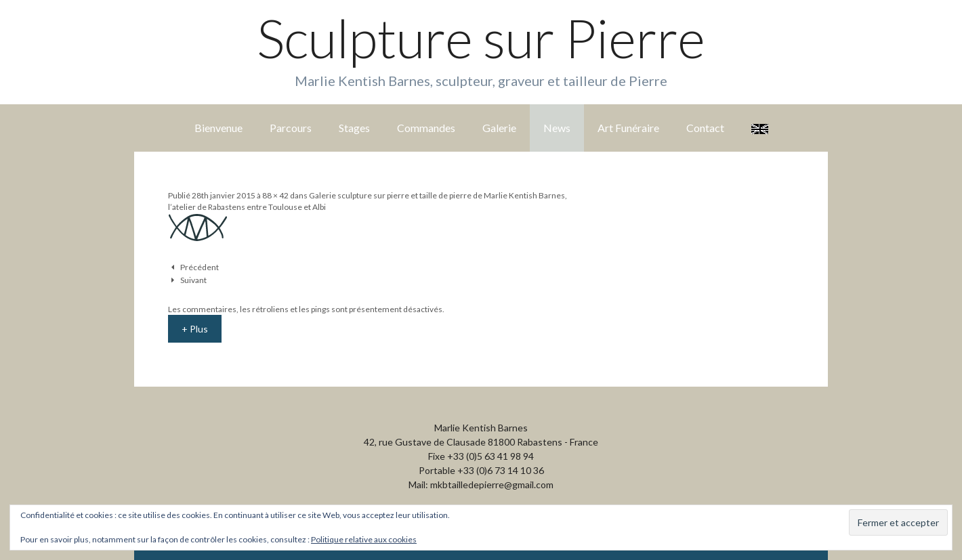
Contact (705, 128)
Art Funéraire (628, 128)
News (557, 128)
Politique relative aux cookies (364, 539)
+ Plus (195, 329)
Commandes (426, 128)
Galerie (499, 128)
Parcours (291, 128)
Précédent (200, 267)
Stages (354, 128)
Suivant (193, 280)
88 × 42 (275, 195)
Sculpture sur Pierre (481, 38)
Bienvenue (218, 128)
